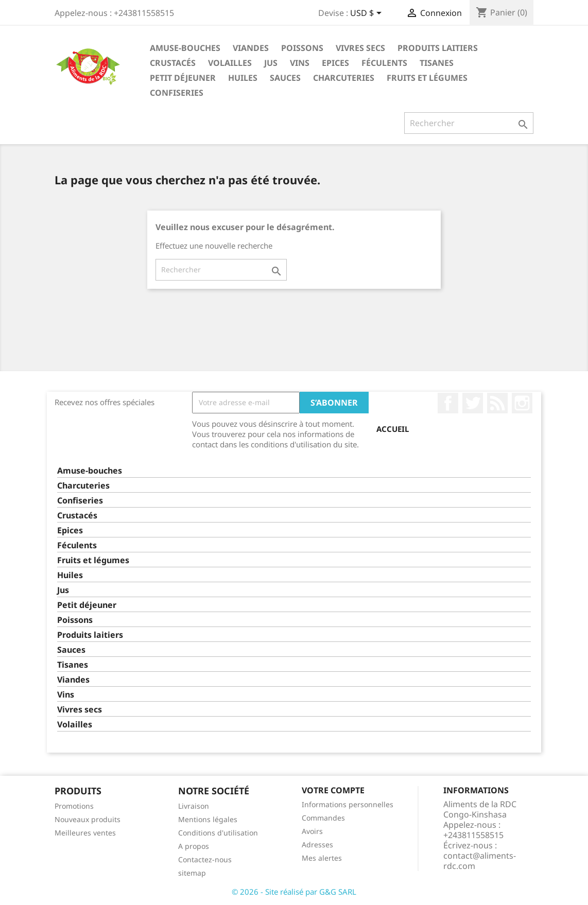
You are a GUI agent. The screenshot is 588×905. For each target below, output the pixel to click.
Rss (497, 403)
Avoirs (312, 831)
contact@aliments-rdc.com (480, 861)
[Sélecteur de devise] (368, 14)
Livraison (194, 806)
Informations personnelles (348, 804)
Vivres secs (360, 48)
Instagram (522, 403)
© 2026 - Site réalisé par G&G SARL (294, 892)
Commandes (323, 818)
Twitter (473, 403)
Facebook (448, 403)
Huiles (243, 78)
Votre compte (333, 790)
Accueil (393, 429)
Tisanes (437, 63)
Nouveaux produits (88, 819)
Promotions (74, 806)
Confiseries (177, 93)
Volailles (230, 63)
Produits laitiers (438, 48)
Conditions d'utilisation (218, 833)
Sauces (285, 78)
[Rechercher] (469, 123)
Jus (271, 63)
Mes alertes (322, 858)
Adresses (317, 845)
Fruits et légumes (427, 78)
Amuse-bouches (185, 48)
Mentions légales (208, 819)
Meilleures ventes (85, 833)
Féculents (384, 63)
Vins (300, 63)
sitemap (192, 873)
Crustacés (173, 63)
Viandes (251, 48)
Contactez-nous (205, 859)
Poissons (302, 48)
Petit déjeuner (183, 78)
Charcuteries (344, 78)
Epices (335, 63)
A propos (194, 846)
